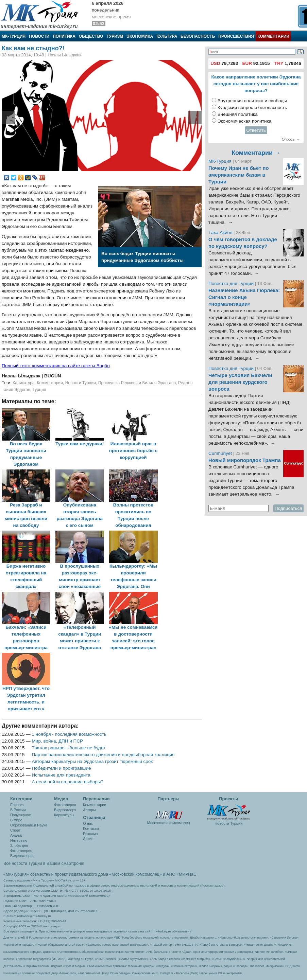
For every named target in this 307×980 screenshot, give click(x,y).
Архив (88, 839)
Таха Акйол (220, 233)
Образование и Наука (29, 825)
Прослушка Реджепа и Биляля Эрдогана (137, 383)
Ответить (256, 130)
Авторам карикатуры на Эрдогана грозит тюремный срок (92, 761)
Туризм (115, 36)
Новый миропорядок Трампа (245, 460)
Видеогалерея (22, 856)
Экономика (140, 36)
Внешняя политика (238, 114)
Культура (167, 36)
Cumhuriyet (221, 453)
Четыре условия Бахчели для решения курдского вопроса (240, 382)
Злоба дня (19, 845)
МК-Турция (14, 36)
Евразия (17, 805)
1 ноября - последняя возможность (69, 734)
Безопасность (198, 36)
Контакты (91, 828)
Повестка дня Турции (232, 283)
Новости (39, 36)
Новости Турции (81, 383)
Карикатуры (64, 815)
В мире (16, 820)
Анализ (16, 835)
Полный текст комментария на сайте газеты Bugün (56, 366)
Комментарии (273, 36)
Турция (39, 390)
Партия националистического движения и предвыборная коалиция (103, 755)
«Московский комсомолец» (135, 874)
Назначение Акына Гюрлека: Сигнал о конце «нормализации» (244, 297)
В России (18, 810)
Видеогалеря (65, 810)
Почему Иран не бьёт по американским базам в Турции (239, 175)
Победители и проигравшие (62, 768)
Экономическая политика (245, 121)
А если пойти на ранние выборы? (68, 782)
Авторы (89, 810)
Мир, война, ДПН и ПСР (57, 741)
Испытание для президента (61, 775)
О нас (88, 823)
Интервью (19, 840)
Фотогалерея (21, 851)
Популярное (21, 815)
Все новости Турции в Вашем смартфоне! (44, 863)
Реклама (90, 834)
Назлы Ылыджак (22, 376)
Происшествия (236, 36)
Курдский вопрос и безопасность (252, 108)
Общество (91, 36)
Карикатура (24, 383)
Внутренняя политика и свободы (252, 101)
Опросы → (291, 139)
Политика (64, 36)
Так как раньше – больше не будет (69, 748)
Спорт (15, 830)
